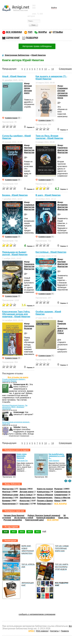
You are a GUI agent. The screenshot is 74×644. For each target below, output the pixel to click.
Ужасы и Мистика (63, 498)
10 (46, 69)
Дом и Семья (61, 332)
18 (52, 69)
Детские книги (28, 92)
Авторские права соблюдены (37, 46)
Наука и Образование (47, 495)
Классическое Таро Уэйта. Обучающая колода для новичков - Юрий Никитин (16, 314)
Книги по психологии (47, 489)
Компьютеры (43, 492)
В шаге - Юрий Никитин (48, 195)
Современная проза (64, 492)
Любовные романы (12, 495)
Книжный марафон (46, 518)
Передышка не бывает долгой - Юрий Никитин (15, 253)
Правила (65, 631)
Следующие (65, 69)
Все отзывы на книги (18, 377)
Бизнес (23, 489)
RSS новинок (42, 631)
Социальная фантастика (30, 206)
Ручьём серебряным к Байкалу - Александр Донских (14, 380)
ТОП (30, 32)
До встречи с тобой (24, 518)
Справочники (61, 495)
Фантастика (30, 152)
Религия (28, 328)
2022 (38, 532)
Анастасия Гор (22, 461)
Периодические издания (49, 498)
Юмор (57, 501)
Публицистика (44, 504)
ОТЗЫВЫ (58, 32)
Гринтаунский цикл (34, 520)
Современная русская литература (64, 91)
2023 (30, 532)
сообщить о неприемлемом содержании (37, 614)
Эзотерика (29, 326)
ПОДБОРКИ (32, 38)
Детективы (8, 498)
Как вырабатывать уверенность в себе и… (57, 456)
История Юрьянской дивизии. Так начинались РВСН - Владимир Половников (15, 407)
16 (59, 157)
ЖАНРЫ (43, 32)
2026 (6, 532)
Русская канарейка (13, 520)
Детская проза (28, 87)
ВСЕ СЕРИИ (53, 520)
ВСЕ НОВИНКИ (14, 32)
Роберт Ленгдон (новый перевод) (44, 515)
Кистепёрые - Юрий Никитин (51, 252)
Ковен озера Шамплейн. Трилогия (22, 456)
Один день (63, 518)
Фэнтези (6, 492)
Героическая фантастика (64, 149)
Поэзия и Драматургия (48, 501)
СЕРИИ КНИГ (13, 38)
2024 (22, 532)
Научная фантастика (30, 149)
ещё (44, 531)
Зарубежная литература (31, 498)
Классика (24, 504)
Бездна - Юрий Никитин (15, 195)
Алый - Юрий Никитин (14, 76)
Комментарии (11, 118)
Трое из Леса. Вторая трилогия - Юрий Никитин (49, 137)
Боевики (6, 501)
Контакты (54, 631)
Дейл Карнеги (54, 461)
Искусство (25, 501)
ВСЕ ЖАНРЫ (61, 504)
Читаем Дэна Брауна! (14, 515)
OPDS (31, 631)
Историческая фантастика (64, 206)
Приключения (9, 504)
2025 (14, 532)
